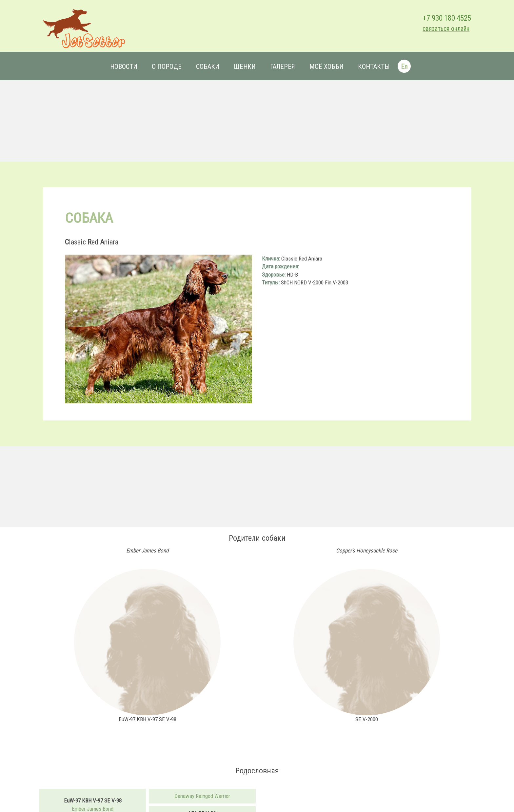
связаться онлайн (437, 29)
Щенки (244, 67)
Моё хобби (326, 67)
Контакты (374, 67)
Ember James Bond (99, 793)
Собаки (207, 67)
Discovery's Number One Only (204, 805)
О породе (166, 67)
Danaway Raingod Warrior (204, 781)
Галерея (282, 67)
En (404, 67)
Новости (123, 67)
